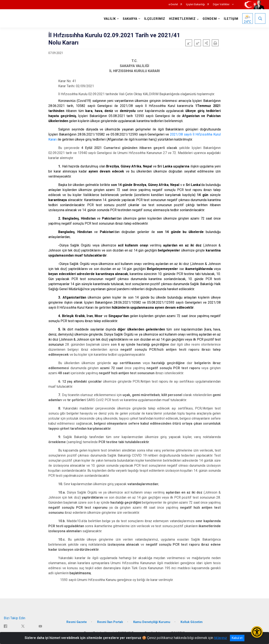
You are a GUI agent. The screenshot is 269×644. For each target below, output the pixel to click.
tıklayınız (220, 638)
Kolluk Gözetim (192, 622)
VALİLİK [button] (110, 19)
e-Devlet (173, 5)
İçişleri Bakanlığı (195, 5)
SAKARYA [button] (130, 19)
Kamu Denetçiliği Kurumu (152, 622)
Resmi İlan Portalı (110, 622)
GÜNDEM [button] (210, 19)
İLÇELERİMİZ (155, 19)
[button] (206, 43)
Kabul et (237, 638)
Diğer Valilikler (222, 5)
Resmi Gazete (77, 622)
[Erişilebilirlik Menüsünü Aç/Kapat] (257, 632)
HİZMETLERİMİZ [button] (182, 19)
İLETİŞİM (231, 19)
